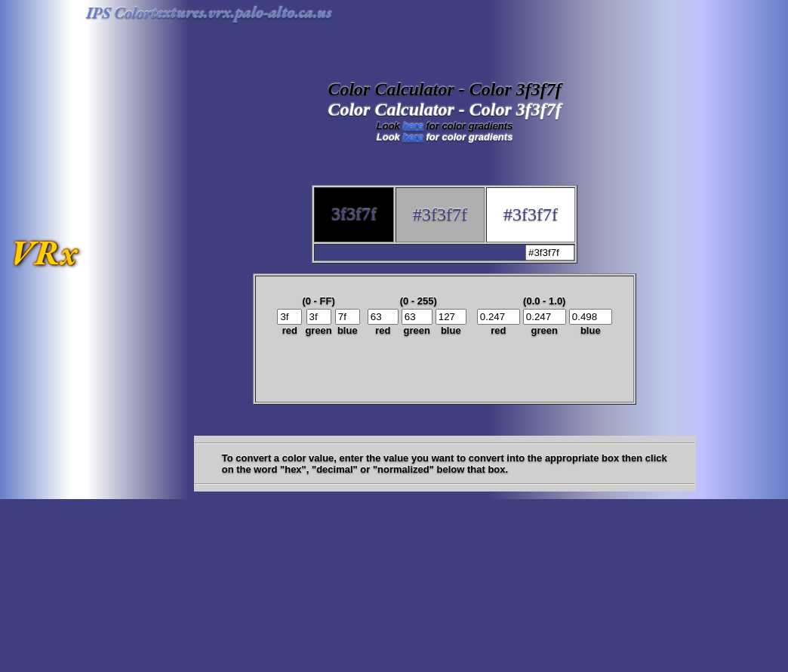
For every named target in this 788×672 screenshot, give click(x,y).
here (412, 126)
